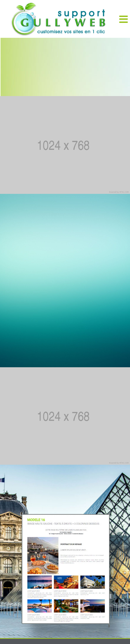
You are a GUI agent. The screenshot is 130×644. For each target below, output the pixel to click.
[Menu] (123, 19)
